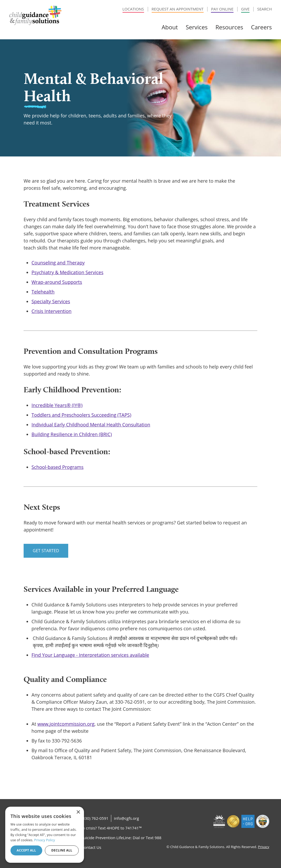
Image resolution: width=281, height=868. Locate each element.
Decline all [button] (62, 850)
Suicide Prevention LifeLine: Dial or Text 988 (121, 838)
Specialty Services (51, 301)
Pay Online (222, 9)
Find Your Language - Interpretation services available (90, 655)
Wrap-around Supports (57, 282)
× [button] (78, 812)
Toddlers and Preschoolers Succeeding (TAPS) (81, 415)
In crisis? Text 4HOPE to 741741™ (112, 828)
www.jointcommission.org (66, 724)
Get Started (46, 551)
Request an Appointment (178, 9)
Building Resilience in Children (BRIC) (72, 434)
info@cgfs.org (126, 818)
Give (245, 9)
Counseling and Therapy (58, 263)
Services (197, 27)
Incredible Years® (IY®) (57, 405)
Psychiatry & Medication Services (67, 272)
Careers (261, 27)
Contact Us (91, 847)
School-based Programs (57, 467)
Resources (229, 27)
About (170, 27)
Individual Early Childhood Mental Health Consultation (91, 425)
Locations (133, 9)
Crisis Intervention (52, 311)
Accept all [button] (26, 850)
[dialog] (45, 835)
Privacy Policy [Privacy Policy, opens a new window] (44, 840)
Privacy (264, 847)
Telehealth (43, 292)
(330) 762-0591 (95, 818)
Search (264, 9)
